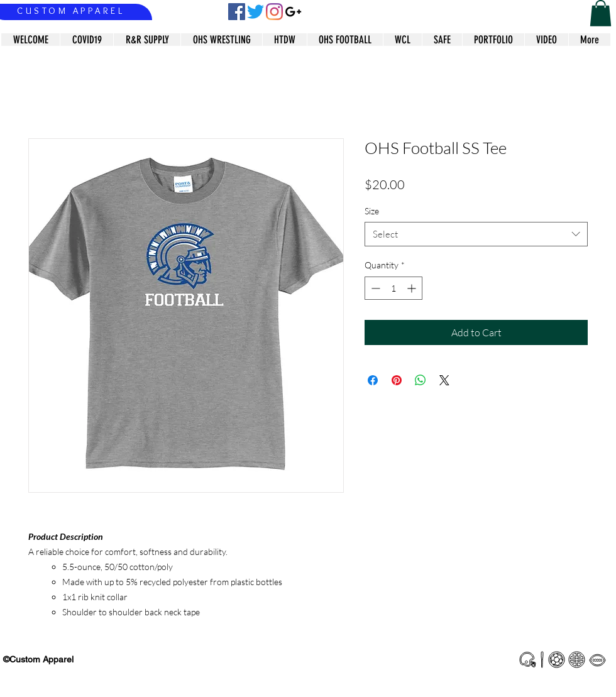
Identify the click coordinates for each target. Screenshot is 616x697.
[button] (601, 13)
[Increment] (413, 288)
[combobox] (476, 234)
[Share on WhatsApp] (421, 380)
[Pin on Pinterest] (397, 380)
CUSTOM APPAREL (71, 11)
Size (372, 211)
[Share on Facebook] (373, 380)
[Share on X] (444, 380)
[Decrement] (374, 288)
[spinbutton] (393, 288)
